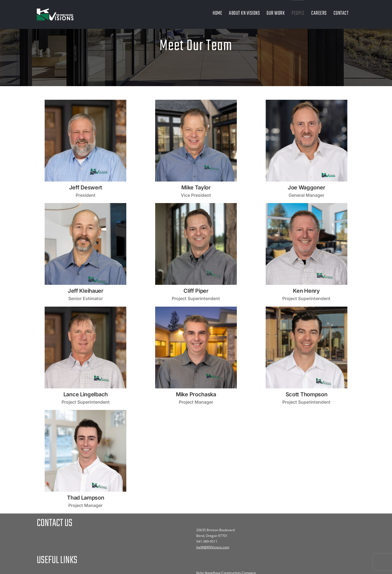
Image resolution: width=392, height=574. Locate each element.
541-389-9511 (207, 541)
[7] (196, 102)
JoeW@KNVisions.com (213, 547)
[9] (196, 205)
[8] (85, 102)
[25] (196, 309)
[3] (307, 309)
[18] (85, 205)
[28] (85, 412)
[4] (307, 102)
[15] (307, 205)
